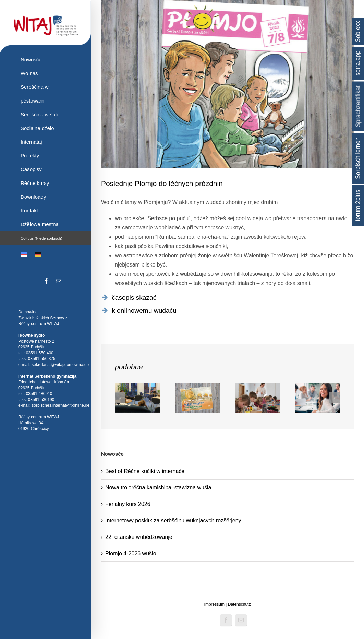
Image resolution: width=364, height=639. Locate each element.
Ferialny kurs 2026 (128, 504)
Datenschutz (239, 604)
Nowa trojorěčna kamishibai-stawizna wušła (158, 488)
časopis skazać (134, 298)
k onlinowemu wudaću (144, 311)
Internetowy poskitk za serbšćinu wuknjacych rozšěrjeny (173, 520)
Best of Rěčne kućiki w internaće (145, 471)
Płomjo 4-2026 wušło (131, 553)
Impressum (214, 604)
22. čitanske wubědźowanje (139, 537)
